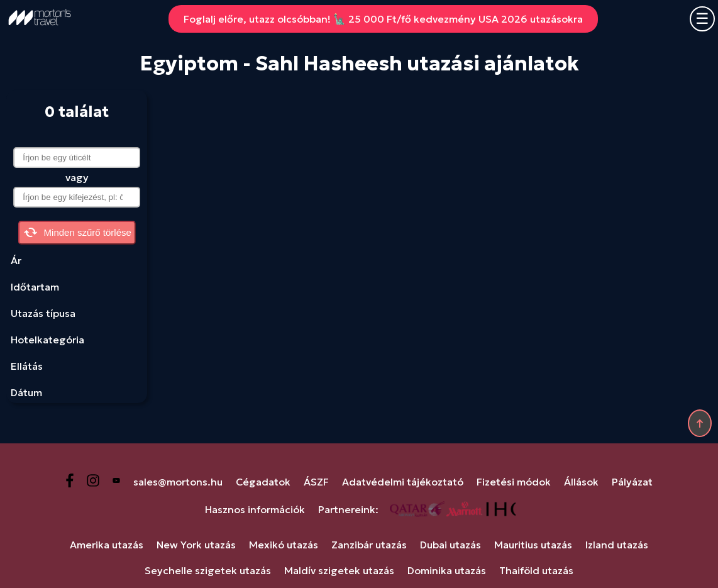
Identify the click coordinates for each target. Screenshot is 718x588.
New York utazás (196, 545)
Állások (581, 482)
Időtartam (35, 287)
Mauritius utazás (533, 545)
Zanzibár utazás (369, 545)
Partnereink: (348, 509)
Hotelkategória (47, 340)
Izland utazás (617, 545)
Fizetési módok (514, 482)
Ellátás (27, 366)
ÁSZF (316, 482)
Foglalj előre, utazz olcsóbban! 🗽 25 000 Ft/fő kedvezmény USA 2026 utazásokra (383, 19)
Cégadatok (263, 482)
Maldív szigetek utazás (339, 570)
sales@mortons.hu (178, 482)
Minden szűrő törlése (77, 233)
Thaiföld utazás (536, 570)
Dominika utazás (447, 570)
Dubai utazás (450, 545)
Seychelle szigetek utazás (208, 570)
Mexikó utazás (284, 545)
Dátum (26, 392)
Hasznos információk (255, 509)
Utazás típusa (43, 313)
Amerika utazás (107, 545)
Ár (16, 260)
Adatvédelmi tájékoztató (403, 482)
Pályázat (632, 482)
